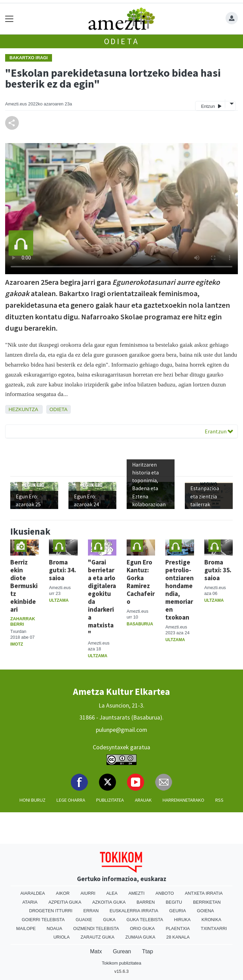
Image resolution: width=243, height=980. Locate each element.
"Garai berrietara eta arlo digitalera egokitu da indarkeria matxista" (102, 597)
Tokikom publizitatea (121, 963)
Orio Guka (143, 928)
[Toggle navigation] (9, 19)
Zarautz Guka (98, 937)
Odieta (122, 41)
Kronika (212, 920)
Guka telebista (145, 920)
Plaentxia (178, 928)
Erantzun (219, 431)
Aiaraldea (33, 893)
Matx (96, 951)
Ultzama (59, 600)
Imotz (17, 644)
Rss (219, 800)
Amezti (136, 893)
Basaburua (140, 624)
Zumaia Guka (140, 937)
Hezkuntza (23, 409)
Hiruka (182, 920)
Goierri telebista (43, 920)
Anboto (165, 893)
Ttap (148, 951)
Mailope (26, 928)
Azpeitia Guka (65, 902)
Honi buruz (33, 800)
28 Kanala (178, 937)
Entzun (211, 106)
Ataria (30, 902)
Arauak (143, 800)
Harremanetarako (183, 800)
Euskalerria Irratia (134, 911)
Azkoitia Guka (109, 902)
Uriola (62, 937)
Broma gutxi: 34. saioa (62, 570)
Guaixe (84, 920)
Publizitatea (110, 800)
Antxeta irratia (204, 893)
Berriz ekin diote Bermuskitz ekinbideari (24, 586)
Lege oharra (71, 800)
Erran (91, 911)
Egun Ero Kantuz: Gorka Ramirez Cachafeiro (141, 582)
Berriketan (207, 902)
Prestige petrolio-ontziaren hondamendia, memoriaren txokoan (180, 590)
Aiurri (88, 893)
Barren (146, 902)
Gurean (122, 951)
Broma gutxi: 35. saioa (218, 570)
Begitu (174, 902)
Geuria (177, 911)
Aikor (63, 893)
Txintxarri (214, 928)
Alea (112, 893)
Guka (109, 920)
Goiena (205, 911)
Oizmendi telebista (96, 928)
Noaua (54, 928)
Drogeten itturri (51, 911)
